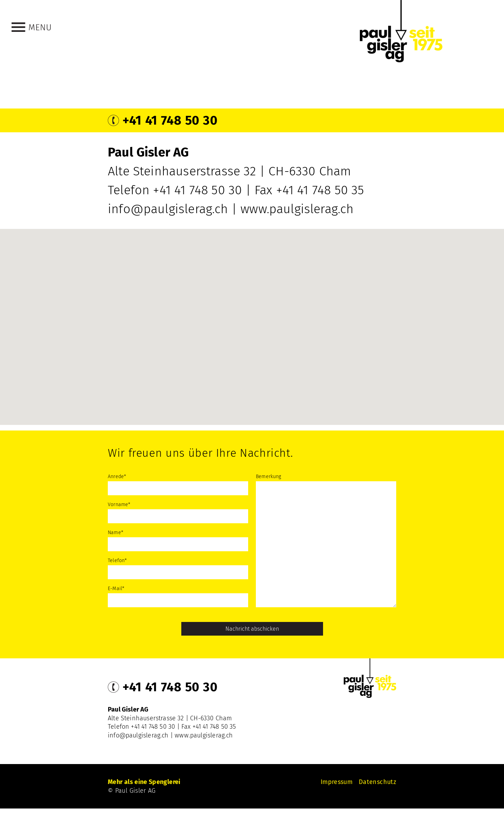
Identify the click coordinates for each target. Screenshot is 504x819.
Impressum (337, 782)
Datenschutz (377, 782)
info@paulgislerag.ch (168, 209)
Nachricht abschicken (252, 629)
